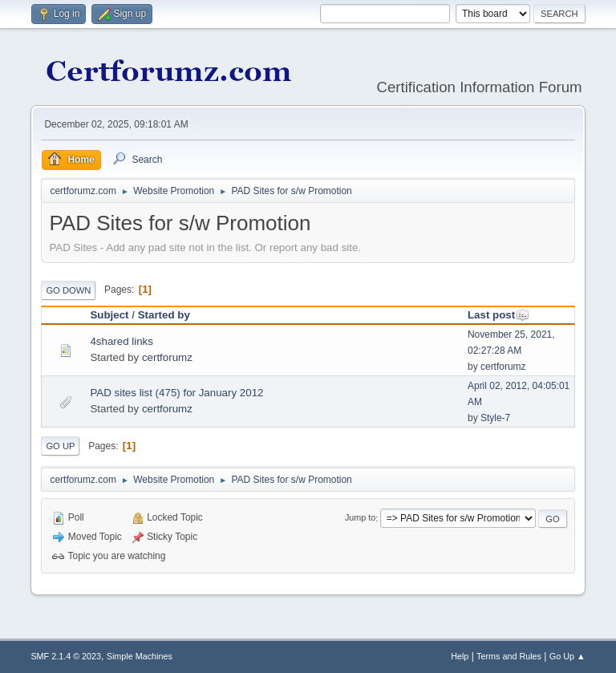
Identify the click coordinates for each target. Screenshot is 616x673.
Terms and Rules (509, 656)
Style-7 (495, 418)
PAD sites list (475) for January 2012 (176, 393)
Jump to (360, 518)
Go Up (60, 446)
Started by (164, 315)
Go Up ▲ (567, 656)
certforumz (167, 357)
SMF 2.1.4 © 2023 (66, 656)
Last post (498, 315)
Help (460, 656)
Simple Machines (140, 656)
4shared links (122, 341)
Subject (109, 315)
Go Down (68, 290)
